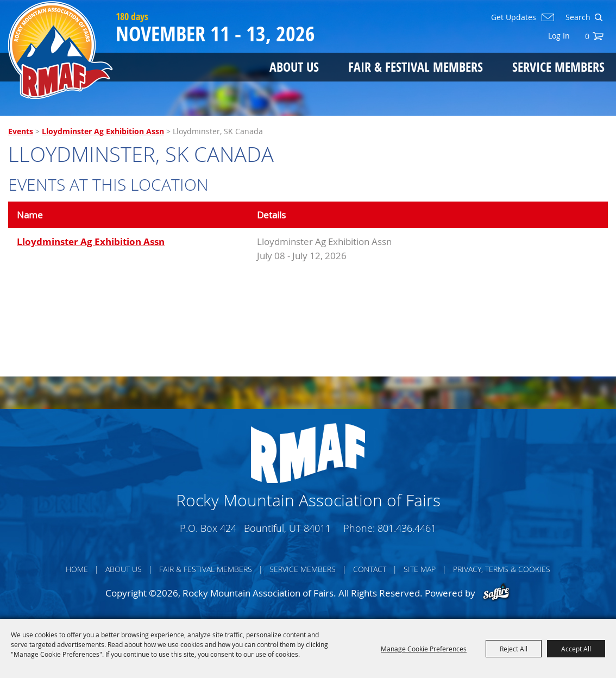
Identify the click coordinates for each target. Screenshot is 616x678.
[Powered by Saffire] (496, 593)
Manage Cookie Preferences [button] (424, 649)
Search (598, 17)
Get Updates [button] (514, 17)
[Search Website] (577, 17)
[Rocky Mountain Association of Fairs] (61, 50)
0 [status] (587, 36)
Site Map (420, 569)
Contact (370, 569)
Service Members (558, 67)
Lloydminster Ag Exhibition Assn (103, 131)
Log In (559, 36)
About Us (294, 67)
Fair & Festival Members (416, 67)
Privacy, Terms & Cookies (502, 569)
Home (77, 569)
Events (21, 131)
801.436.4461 (407, 528)
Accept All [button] (576, 649)
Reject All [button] (514, 649)
